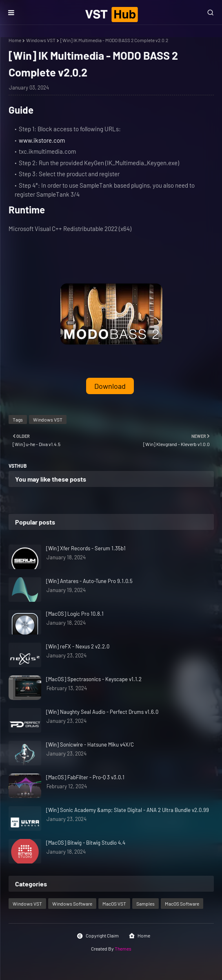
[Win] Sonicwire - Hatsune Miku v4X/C (90, 745)
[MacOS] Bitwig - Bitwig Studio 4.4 (86, 843)
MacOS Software (182, 904)
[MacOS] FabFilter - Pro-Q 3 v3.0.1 (85, 777)
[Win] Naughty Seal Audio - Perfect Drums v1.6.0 (102, 712)
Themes (123, 949)
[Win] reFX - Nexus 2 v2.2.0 (78, 646)
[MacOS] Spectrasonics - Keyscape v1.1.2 (94, 679)
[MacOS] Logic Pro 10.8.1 (75, 614)
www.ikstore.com (42, 140)
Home (15, 40)
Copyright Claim (98, 936)
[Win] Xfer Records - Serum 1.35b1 (86, 548)
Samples (145, 904)
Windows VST (41, 40)
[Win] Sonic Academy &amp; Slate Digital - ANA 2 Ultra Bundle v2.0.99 (128, 810)
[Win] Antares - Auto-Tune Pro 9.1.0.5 (89, 581)
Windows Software (72, 904)
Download (110, 386)
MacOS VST (114, 904)
